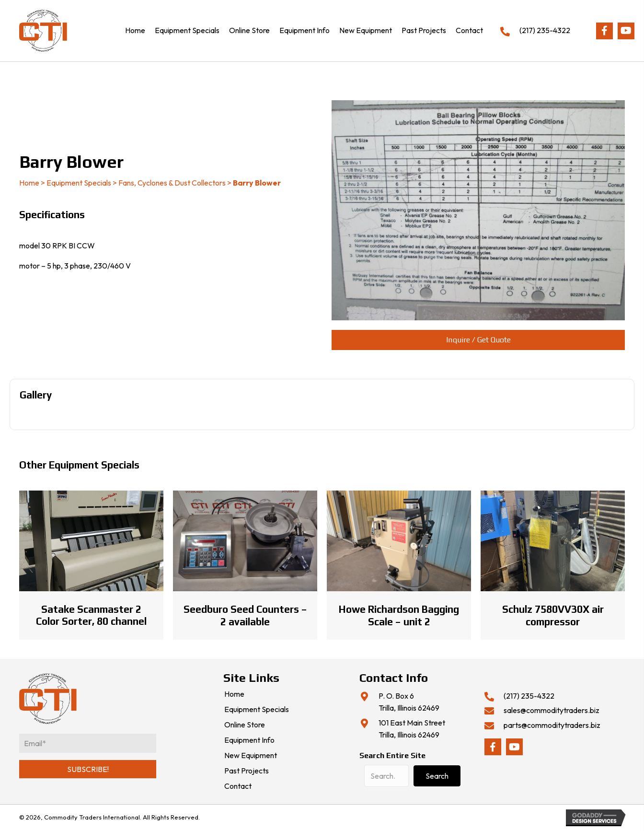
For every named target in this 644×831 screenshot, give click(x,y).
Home (29, 183)
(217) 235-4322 (545, 30)
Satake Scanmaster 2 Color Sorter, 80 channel (91, 615)
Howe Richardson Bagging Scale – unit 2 (399, 615)
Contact (238, 786)
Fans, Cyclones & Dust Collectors (172, 183)
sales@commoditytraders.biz (552, 710)
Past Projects (247, 771)
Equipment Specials (79, 183)
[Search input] (386, 776)
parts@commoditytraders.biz (552, 725)
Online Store (245, 725)
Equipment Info (249, 740)
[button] (604, 31)
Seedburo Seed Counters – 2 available (245, 615)
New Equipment (251, 756)
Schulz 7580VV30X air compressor (553, 615)
